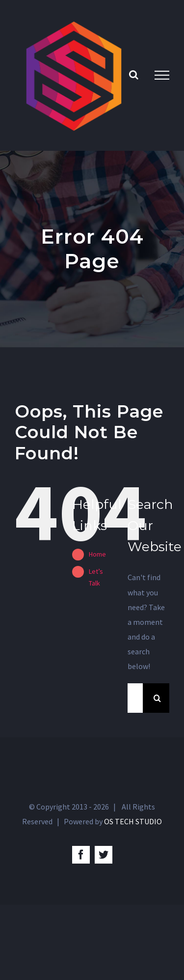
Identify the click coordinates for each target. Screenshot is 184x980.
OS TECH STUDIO (133, 821)
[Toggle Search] (134, 75)
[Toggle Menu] (162, 75)
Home (97, 554)
